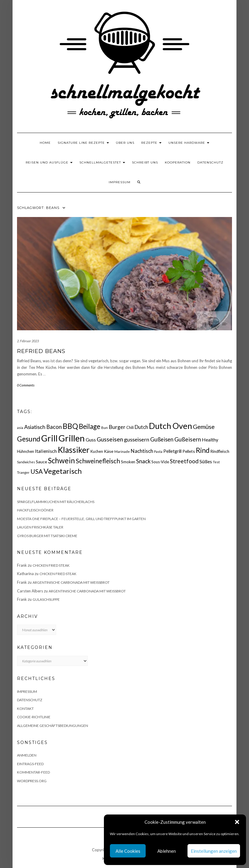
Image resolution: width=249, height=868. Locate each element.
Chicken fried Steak (51, 565)
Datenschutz (210, 162)
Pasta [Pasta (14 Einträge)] (158, 451)
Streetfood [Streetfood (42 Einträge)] (184, 461)
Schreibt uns (145, 162)
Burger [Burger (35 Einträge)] (117, 427)
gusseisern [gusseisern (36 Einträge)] (137, 439)
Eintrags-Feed (30, 764)
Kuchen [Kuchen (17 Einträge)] (97, 451)
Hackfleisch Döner (35, 510)
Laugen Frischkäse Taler (40, 527)
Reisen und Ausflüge (49, 162)
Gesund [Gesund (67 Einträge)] (29, 439)
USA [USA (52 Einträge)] (37, 471)
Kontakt (25, 709)
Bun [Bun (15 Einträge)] (104, 428)
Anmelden (27, 755)
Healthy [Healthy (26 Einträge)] (210, 440)
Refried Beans (41, 351)
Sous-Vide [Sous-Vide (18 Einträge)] (160, 462)
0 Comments (26, 385)
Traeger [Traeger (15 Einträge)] (23, 472)
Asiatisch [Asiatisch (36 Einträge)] (35, 427)
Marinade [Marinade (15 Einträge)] (122, 451)
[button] (237, 822)
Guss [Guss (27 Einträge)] (91, 440)
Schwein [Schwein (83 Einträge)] (62, 460)
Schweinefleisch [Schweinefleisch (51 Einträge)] (98, 461)
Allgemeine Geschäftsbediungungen (53, 726)
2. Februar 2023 (28, 341)
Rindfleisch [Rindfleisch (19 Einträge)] (220, 451)
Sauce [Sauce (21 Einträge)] (41, 462)
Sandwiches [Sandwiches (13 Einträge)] (26, 462)
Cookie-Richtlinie (34, 717)
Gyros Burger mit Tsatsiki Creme (47, 536)
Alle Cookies (128, 851)
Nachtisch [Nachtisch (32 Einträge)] (142, 451)
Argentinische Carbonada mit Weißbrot (71, 582)
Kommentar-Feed (33, 772)
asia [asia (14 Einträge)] (20, 428)
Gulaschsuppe (46, 599)
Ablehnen (167, 851)
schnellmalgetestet (102, 162)
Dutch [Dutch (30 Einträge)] (141, 427)
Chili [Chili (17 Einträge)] (130, 428)
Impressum (120, 182)
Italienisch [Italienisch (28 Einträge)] (46, 451)
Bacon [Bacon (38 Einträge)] (54, 427)
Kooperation (178, 162)
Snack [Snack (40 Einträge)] (143, 461)
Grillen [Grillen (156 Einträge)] (72, 438)
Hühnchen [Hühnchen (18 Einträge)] (26, 451)
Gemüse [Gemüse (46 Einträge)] (204, 427)
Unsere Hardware (189, 143)
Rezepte (151, 143)
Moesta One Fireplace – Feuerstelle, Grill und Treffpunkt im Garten (81, 519)
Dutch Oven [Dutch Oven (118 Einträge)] (170, 426)
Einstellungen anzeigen (214, 851)
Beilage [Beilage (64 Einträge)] (90, 426)
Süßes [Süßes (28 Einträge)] (206, 461)
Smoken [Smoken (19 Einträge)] (128, 462)
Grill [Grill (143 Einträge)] (49, 438)
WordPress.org (32, 781)
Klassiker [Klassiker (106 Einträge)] (74, 450)
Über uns (125, 143)
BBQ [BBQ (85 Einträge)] (70, 426)
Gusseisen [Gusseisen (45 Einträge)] (110, 439)
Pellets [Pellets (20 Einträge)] (189, 451)
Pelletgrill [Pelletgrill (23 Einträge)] (172, 451)
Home (45, 143)
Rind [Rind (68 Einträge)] (203, 450)
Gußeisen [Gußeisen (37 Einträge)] (162, 439)
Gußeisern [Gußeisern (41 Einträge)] (188, 439)
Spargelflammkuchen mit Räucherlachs (56, 502)
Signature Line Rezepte (83, 143)
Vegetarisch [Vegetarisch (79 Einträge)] (63, 471)
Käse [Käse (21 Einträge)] (109, 451)
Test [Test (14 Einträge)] (216, 462)
